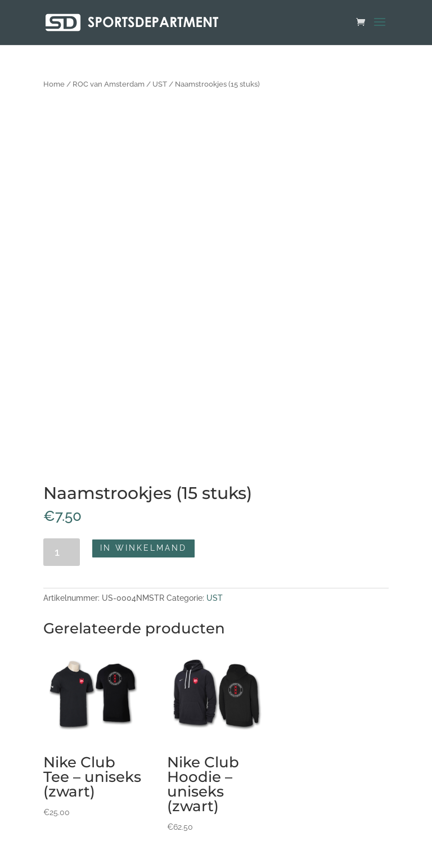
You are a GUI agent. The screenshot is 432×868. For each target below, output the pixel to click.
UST (160, 84)
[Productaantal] (62, 552)
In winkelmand (143, 548)
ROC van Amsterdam (109, 84)
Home (54, 84)
